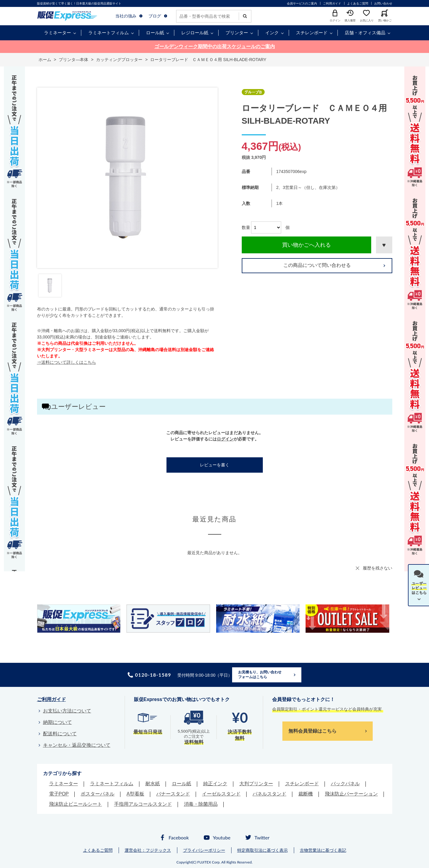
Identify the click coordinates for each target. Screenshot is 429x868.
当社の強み (126, 16)
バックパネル (345, 784)
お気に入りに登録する (384, 245)
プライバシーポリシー (204, 850)
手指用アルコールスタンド (143, 804)
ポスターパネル (98, 794)
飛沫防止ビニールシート (76, 804)
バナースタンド (173, 794)
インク (272, 33)
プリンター (237, 33)
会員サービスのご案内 (302, 3)
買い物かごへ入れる (306, 245)
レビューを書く (215, 465)
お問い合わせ (383, 3)
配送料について (60, 734)
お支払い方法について (67, 711)
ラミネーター (58, 33)
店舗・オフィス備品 (365, 33)
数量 (246, 227)
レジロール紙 (195, 33)
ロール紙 (155, 33)
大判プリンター (256, 784)
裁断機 (306, 794)
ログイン (225, 439)
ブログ (155, 16)
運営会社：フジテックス (148, 850)
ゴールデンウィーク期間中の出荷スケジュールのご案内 (215, 46)
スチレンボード (312, 33)
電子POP (59, 794)
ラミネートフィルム (109, 33)
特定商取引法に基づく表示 (263, 850)
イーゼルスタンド (221, 794)
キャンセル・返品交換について (77, 745)
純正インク (215, 784)
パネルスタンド (269, 794)
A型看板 (135, 794)
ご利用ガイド (332, 3)
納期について (58, 722)
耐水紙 (153, 784)
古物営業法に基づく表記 (323, 850)
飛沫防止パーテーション (351, 794)
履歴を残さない (378, 568)
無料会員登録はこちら (312, 731)
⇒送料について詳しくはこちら (67, 362)
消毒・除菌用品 (201, 804)
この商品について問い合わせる (317, 265)
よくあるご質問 (358, 3)
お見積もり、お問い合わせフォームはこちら (260, 675)
